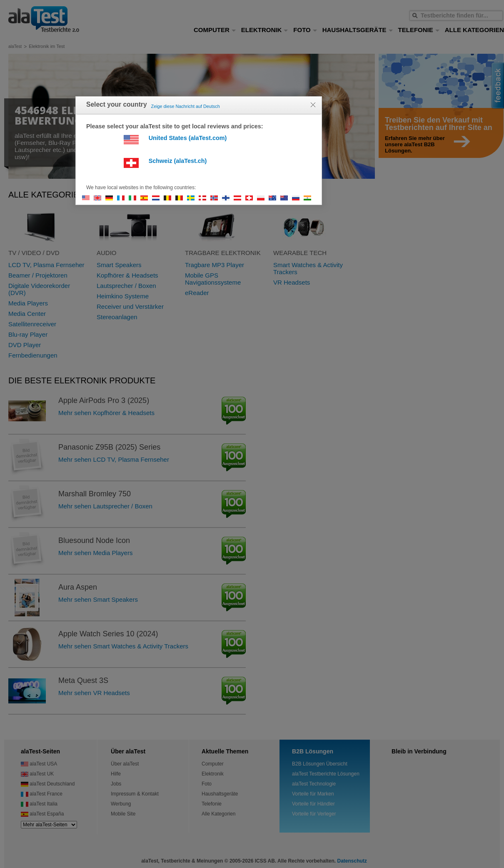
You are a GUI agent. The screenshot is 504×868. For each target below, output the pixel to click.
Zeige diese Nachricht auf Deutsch (186, 106)
